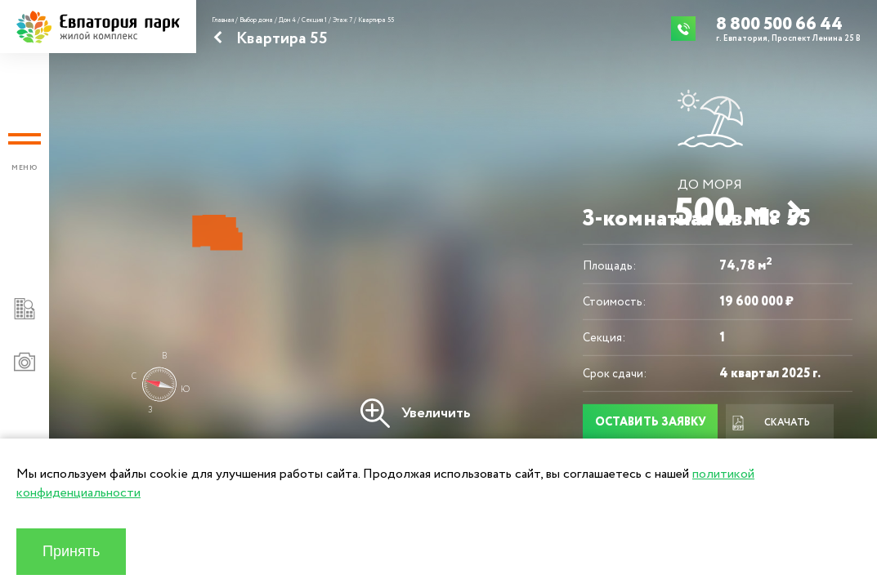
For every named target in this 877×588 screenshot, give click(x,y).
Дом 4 (287, 20)
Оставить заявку (651, 422)
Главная (223, 20)
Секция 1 (314, 20)
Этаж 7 (342, 20)
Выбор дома (256, 20)
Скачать (770, 423)
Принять (71, 551)
